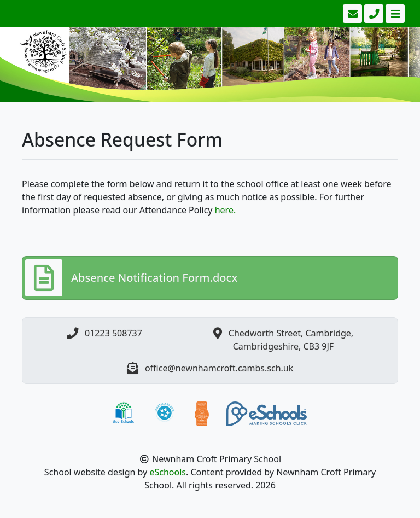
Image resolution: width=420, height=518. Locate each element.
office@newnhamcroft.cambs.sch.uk (219, 368)
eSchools (168, 472)
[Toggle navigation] (394, 14)
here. (226, 210)
